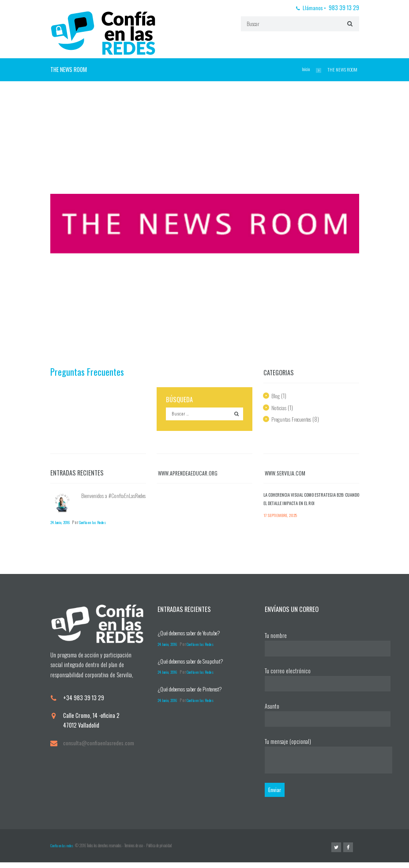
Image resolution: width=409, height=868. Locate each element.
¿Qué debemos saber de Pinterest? (195, 691)
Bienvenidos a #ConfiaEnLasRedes (101, 501)
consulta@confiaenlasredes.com (99, 745)
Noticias (280, 408)
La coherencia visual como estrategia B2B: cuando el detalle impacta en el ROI (311, 501)
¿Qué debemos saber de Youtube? (194, 635)
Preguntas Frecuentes (89, 371)
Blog (276, 396)
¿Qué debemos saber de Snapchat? (195, 663)
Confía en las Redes (105, 523)
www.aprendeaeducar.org (189, 474)
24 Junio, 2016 (64, 523)
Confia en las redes (62, 851)
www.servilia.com (286, 474)
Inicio (305, 69)
